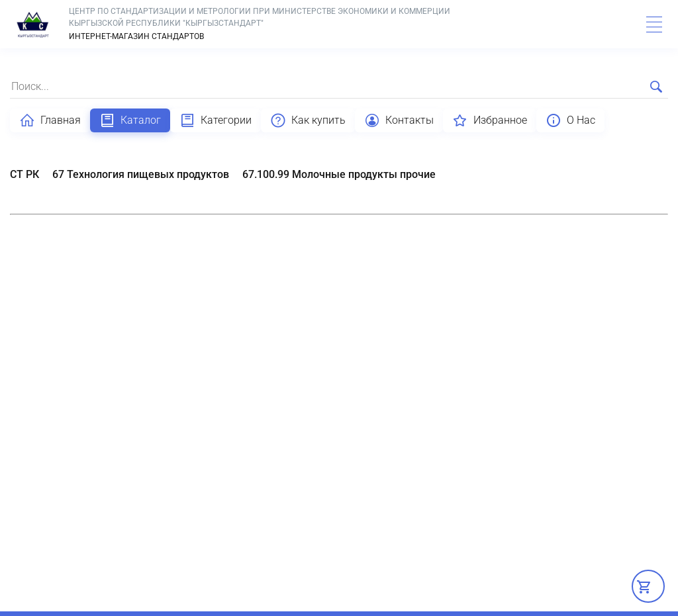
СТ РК (24, 174)
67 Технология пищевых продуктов (141, 174)
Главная (50, 120)
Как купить (308, 120)
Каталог (130, 120)
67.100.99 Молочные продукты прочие (339, 174)
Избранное (490, 120)
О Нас (570, 120)
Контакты (399, 120)
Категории (216, 120)
